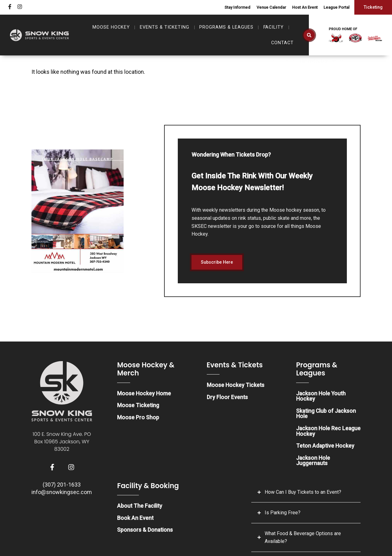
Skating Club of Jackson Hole (327, 415)
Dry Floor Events (227, 398)
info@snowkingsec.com (62, 493)
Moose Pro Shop (138, 418)
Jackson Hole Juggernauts (313, 462)
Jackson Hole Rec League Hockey (319, 432)
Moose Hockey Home (144, 394)
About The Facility (140, 508)
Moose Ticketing (138, 406)
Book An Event (135, 520)
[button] (309, 35)
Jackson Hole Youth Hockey (321, 397)
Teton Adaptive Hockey (326, 447)
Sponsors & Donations (145, 532)
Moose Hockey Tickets (236, 386)
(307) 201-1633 (62, 486)
